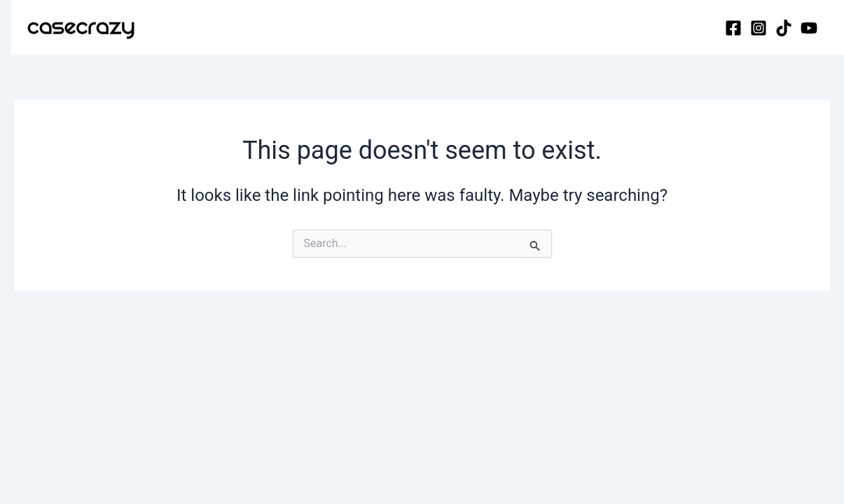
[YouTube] (809, 28)
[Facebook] (733, 28)
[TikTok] (784, 28)
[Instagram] (759, 28)
